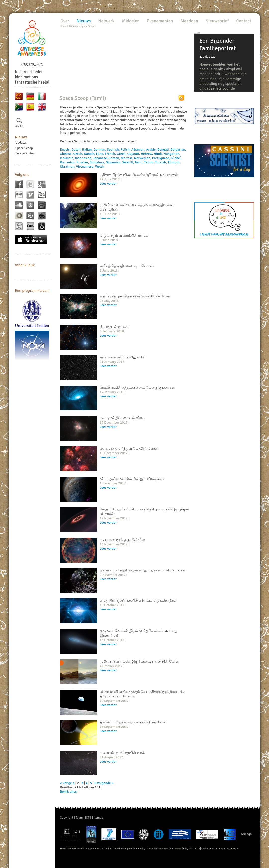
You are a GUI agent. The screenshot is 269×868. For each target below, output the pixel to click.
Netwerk (106, 21)
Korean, (115, 158)
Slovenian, (114, 162)
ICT (87, 818)
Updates (21, 143)
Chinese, (67, 154)
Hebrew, (147, 154)
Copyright (67, 818)
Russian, (83, 162)
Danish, (90, 154)
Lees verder (108, 183)
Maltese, (128, 158)
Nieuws (21, 137)
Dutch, (77, 149)
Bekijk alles (68, 792)
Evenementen (160, 21)
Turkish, (161, 162)
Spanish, (114, 149)
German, (100, 149)
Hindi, (159, 154)
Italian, (88, 149)
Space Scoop (24, 148)
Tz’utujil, (174, 162)
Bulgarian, (178, 149)
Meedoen (189, 21)
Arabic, (152, 149)
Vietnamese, (86, 166)
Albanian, (139, 149)
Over (65, 21)
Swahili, (128, 162)
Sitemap (98, 818)
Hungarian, (172, 154)
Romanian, (68, 162)
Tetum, (150, 162)
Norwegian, (143, 158)
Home (63, 26)
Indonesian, (84, 158)
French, (111, 154)
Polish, (126, 149)
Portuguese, (162, 158)
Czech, (79, 154)
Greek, (122, 154)
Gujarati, (134, 154)
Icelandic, (67, 158)
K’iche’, (176, 158)
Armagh (246, 834)
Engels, (66, 149)
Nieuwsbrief (217, 21)
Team (79, 818)
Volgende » (105, 783)
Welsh (100, 166)
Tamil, (140, 162)
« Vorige (66, 783)
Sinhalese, (98, 162)
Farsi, (100, 154)
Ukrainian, (68, 166)
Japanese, (101, 158)
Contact (244, 21)
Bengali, (164, 149)
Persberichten (25, 153)
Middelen (131, 21)
